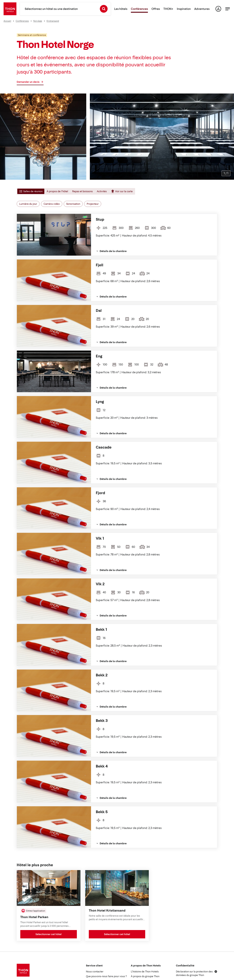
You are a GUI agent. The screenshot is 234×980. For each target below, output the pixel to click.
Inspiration (184, 9)
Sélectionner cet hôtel (49, 934)
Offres (156, 9)
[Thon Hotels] (10, 9)
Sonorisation (73, 204)
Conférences (139, 9)
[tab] (31, 191)
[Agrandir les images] (226, 173)
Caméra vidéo (52, 204)
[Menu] (228, 9)
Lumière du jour (28, 204)
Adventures (202, 9)
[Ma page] (218, 9)
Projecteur (93, 204)
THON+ (168, 9)
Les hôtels (121, 9)
